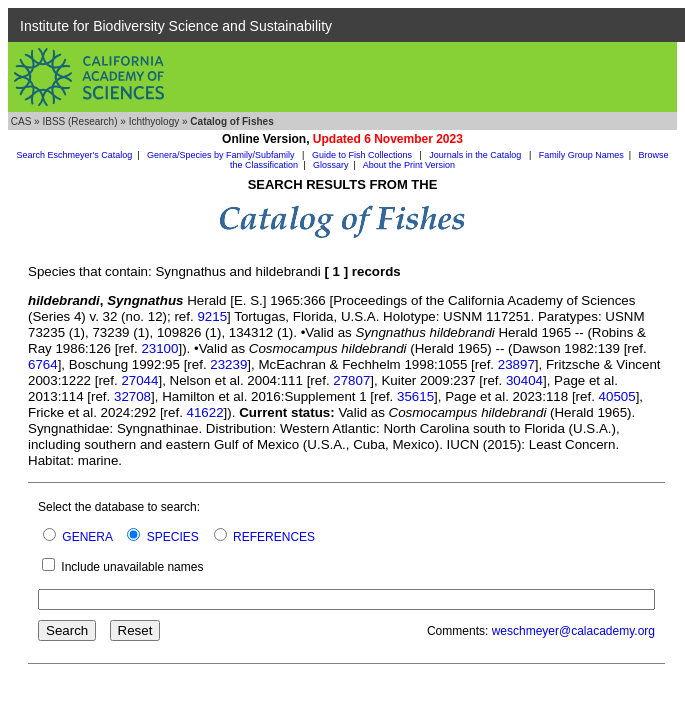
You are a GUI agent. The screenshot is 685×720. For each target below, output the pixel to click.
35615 (415, 396)
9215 (212, 316)
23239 (228, 364)
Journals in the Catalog (476, 155)
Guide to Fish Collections (363, 155)
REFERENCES (274, 537)
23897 (516, 364)
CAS (21, 121)
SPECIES (173, 537)
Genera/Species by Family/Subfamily (222, 155)
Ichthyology (154, 121)
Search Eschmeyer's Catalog (74, 155)
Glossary (331, 165)
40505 (617, 396)
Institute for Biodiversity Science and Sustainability (176, 26)
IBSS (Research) (79, 121)
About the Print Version (409, 165)
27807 (351, 380)
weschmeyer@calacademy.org (573, 631)
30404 (524, 380)
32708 (132, 396)
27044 (139, 380)
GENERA (87, 537)
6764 (43, 364)
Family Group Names (581, 155)
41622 (205, 412)
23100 (159, 348)
